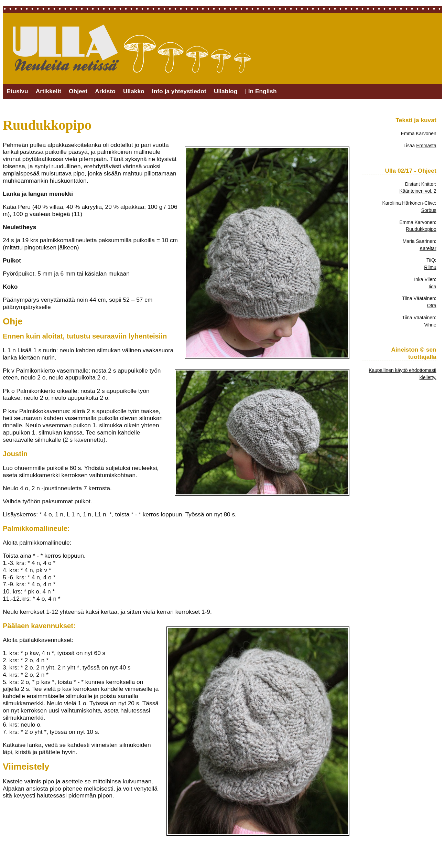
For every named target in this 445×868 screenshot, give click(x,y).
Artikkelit (48, 91)
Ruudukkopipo (421, 229)
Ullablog (226, 91)
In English (263, 91)
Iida (432, 287)
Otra (432, 306)
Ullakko (134, 91)
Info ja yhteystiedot (179, 91)
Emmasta (426, 146)
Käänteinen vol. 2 (418, 191)
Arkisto (105, 91)
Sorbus (429, 210)
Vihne (430, 325)
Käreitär (428, 248)
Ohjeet (78, 91)
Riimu (430, 267)
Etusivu (17, 91)
